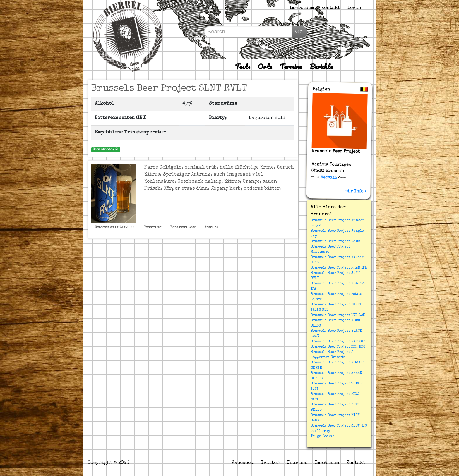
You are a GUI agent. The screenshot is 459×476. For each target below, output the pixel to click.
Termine (291, 66)
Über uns (297, 463)
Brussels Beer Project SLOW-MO (339, 426)
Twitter (270, 463)
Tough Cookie (323, 437)
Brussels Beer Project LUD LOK (338, 315)
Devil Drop (320, 431)
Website (328, 177)
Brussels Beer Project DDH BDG (338, 347)
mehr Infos (354, 191)
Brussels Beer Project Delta (336, 242)
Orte (265, 66)
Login (354, 8)
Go (299, 31)
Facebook (243, 463)
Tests (243, 66)
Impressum (302, 8)
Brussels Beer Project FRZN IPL (339, 268)
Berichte (321, 66)
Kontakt (331, 8)
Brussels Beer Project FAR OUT (338, 342)
